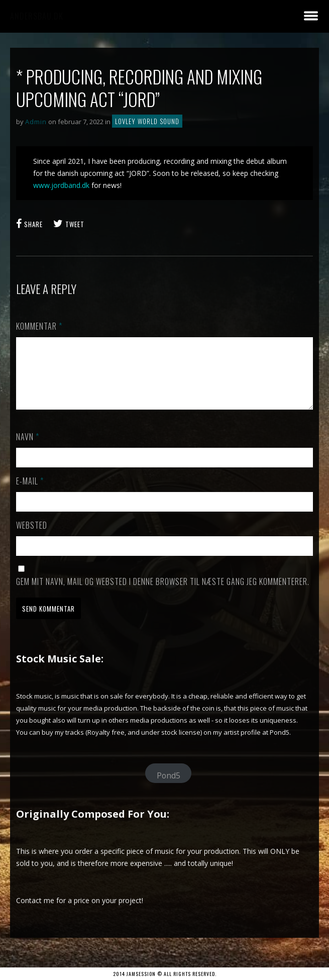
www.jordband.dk (61, 185)
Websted (32, 537)
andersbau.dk (37, 16)
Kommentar (39, 326)
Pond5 (169, 788)
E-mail (30, 493)
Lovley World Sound (147, 121)
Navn (28, 449)
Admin (36, 122)
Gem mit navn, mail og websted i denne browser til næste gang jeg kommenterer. (163, 594)
